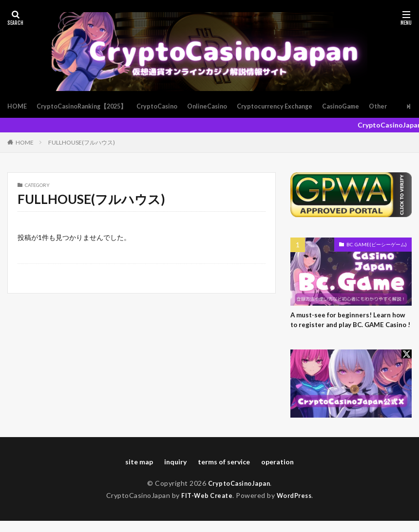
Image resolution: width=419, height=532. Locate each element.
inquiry (175, 473)
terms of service (224, 473)
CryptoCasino (171, 106)
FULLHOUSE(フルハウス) (82, 142)
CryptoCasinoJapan (239, 494)
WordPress (296, 506)
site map (139, 473)
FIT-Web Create (205, 506)
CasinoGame (371, 106)
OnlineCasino (226, 106)
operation (277, 473)
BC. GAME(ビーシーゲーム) (377, 244)
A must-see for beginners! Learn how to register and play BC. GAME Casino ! (350, 326)
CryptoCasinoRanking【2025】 (89, 106)
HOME (18, 106)
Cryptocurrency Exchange (299, 106)
